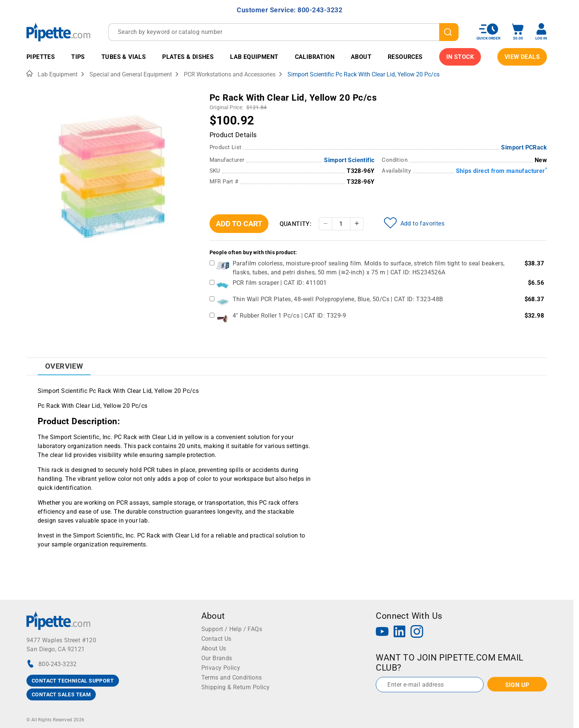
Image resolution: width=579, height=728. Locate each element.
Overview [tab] (64, 366)
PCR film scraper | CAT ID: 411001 (280, 283)
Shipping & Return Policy (236, 687)
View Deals (522, 57)
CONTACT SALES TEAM (61, 694)
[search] (449, 32)
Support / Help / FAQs (232, 629)
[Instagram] (417, 632)
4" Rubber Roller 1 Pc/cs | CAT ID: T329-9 (289, 316)
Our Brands (217, 658)
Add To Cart (239, 224)
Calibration (315, 57)
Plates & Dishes (188, 57)
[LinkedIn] (400, 632)
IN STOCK (460, 57)
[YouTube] (382, 632)
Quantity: (296, 224)
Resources (405, 57)
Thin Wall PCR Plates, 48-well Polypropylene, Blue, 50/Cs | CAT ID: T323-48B (338, 299)
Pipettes (41, 57)
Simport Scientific (349, 160)
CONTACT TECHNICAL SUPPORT (73, 681)
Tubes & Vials (124, 57)
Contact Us (216, 639)
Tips (78, 57)
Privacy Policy (221, 668)
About (361, 57)
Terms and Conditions (232, 677)
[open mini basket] (518, 32)
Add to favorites (414, 223)
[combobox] (283, 32)
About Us (214, 648)
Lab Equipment (254, 57)
